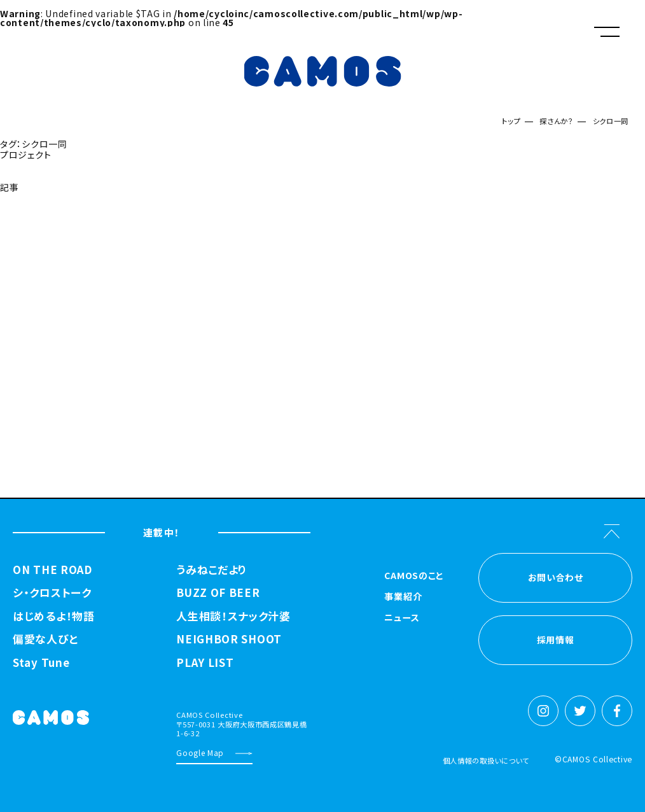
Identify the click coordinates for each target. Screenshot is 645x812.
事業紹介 (403, 597)
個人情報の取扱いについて (486, 760)
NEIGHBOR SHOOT (229, 639)
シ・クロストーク (52, 593)
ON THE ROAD (52, 570)
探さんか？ (557, 121)
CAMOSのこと (414, 576)
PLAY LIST (205, 663)
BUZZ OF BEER (218, 593)
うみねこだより (212, 570)
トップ (511, 121)
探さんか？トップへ (39, 219)
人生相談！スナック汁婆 (233, 616)
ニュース (402, 618)
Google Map (200, 752)
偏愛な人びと (45, 639)
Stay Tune (41, 663)
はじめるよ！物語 (54, 616)
